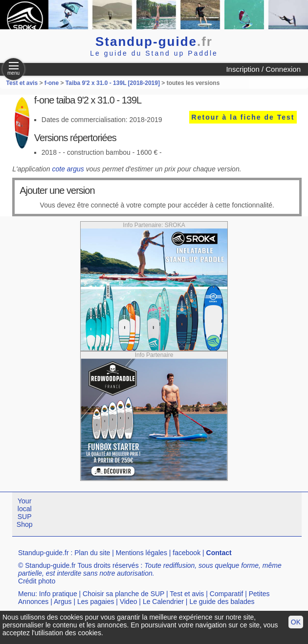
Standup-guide (154, 42)
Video (129, 602)
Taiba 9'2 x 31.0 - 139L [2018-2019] (113, 83)
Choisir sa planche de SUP (123, 594)
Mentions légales (142, 553)
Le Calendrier (163, 602)
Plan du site (92, 553)
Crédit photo (37, 581)
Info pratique (58, 594)
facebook (187, 553)
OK (296, 622)
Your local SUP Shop (25, 513)
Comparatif (226, 594)
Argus (63, 602)
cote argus (68, 169)
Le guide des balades (222, 602)
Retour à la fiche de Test (243, 117)
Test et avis (23, 83)
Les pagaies (96, 602)
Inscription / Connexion (263, 69)
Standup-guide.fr (44, 553)
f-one (52, 83)
